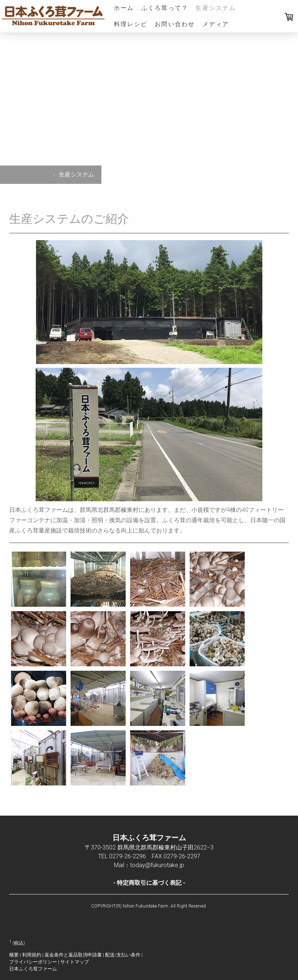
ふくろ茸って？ (165, 8)
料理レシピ (131, 24)
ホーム (124, 8)
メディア (216, 24)
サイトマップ (75, 962)
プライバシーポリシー (33, 962)
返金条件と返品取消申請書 (73, 955)
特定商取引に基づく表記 (149, 883)
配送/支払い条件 (123, 955)
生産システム (216, 8)
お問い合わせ (175, 24)
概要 (14, 955)
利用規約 (32, 955)
